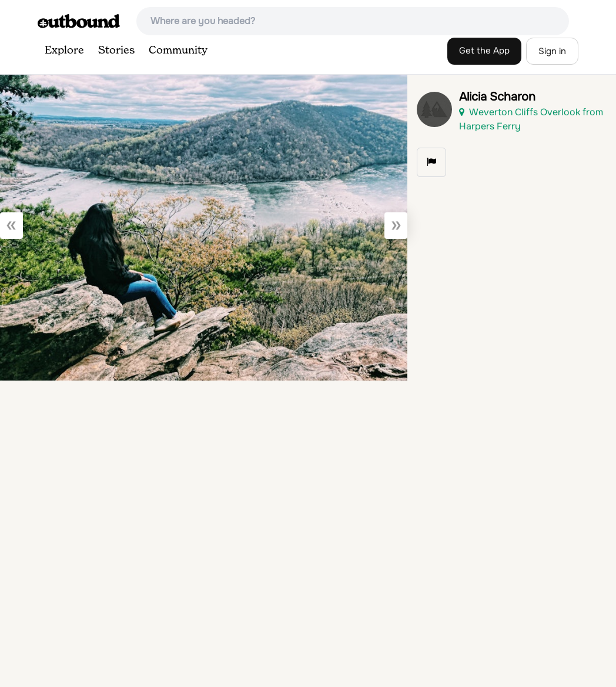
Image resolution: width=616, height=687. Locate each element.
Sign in (552, 51)
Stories (116, 51)
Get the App (484, 51)
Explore (64, 51)
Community (178, 51)
